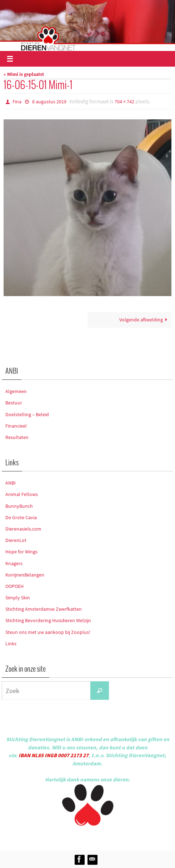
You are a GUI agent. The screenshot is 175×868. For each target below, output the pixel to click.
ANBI (11, 483)
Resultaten (17, 437)
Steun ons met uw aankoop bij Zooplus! (48, 632)
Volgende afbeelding (144, 320)
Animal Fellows (22, 494)
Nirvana (97, 837)
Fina (17, 102)
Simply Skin (18, 598)
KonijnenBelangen (25, 575)
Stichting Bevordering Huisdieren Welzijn (48, 620)
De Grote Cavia (21, 517)
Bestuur (14, 403)
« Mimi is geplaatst (24, 74)
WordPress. (120, 837)
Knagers (14, 563)
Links (11, 644)
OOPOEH (14, 586)
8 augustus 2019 (49, 102)
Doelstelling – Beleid (27, 414)
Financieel (16, 426)
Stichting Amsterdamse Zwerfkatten (44, 609)
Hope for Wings (21, 552)
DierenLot (16, 540)
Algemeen (16, 391)
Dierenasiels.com (23, 529)
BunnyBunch (19, 506)
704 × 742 (124, 102)
